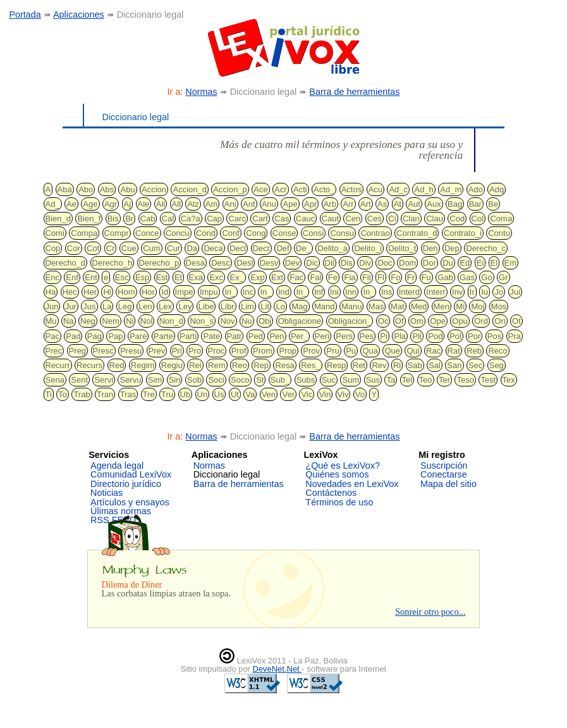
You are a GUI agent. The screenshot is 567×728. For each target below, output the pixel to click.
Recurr (58, 365)
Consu (342, 233)
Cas (282, 219)
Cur (174, 248)
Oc (383, 321)
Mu (51, 321)
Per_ (299, 336)
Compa (84, 233)
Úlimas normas (121, 511)
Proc (216, 351)
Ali (161, 204)
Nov (227, 321)
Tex (509, 380)
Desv (269, 263)
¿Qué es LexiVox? (343, 466)
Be (493, 204)
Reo (240, 365)
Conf (230, 233)
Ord (481, 321)
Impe (184, 292)
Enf (72, 277)
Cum (151, 248)
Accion (154, 189)
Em (511, 263)
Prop (287, 351)
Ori (500, 321)
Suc (329, 380)
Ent (91, 277)
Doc (385, 263)
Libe (206, 306)
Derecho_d (66, 263)
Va (250, 394)
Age (90, 204)
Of (399, 321)
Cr (111, 248)
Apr (310, 204)
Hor (148, 292)
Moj (478, 306)
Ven (269, 394)
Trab (82, 394)
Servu (130, 380)
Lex (165, 306)
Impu (209, 292)
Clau (435, 219)
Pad (73, 336)
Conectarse (444, 474)
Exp (257, 277)
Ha (51, 292)
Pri (177, 351)
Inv (457, 292)
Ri (397, 365)
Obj (265, 321)
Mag (299, 306)
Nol (147, 321)
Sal (435, 365)
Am (212, 204)
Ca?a (191, 219)
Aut (414, 204)
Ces (375, 219)
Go (486, 277)
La (107, 306)
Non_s (202, 321)
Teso (465, 380)
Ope (438, 321)
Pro (195, 351)
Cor (74, 248)
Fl (381, 277)
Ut (235, 394)
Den (430, 248)
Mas (376, 306)
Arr (348, 204)
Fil (367, 277)
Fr (411, 277)
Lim (247, 306)
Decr (261, 248)
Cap (214, 219)
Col (478, 219)
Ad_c (398, 189)
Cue (129, 248)
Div (365, 263)
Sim (155, 380)
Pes (367, 336)
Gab (445, 277)
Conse (284, 233)
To (63, 394)
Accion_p (230, 189)
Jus (89, 306)
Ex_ (236, 277)
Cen (353, 219)
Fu (426, 277)
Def (283, 248)
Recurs (89, 365)
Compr (117, 233)
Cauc (305, 219)
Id (165, 292)
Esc (122, 277)
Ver (288, 394)
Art (366, 204)
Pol (455, 336)
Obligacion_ (350, 321)
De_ (303, 248)
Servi (104, 380)
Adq (497, 189)
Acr (281, 189)
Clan (411, 219)
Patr (235, 336)
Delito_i (368, 248)
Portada (25, 15)
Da (192, 248)
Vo (360, 394)
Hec (70, 292)
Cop (53, 248)
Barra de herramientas (354, 92)
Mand (325, 306)
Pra (515, 336)
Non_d (171, 321)
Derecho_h (113, 263)
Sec (475, 365)
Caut (330, 219)
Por (474, 336)
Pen (277, 336)
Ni (130, 321)
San (454, 365)
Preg (77, 351)
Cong (256, 233)
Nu (247, 321)
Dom (407, 263)
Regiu (172, 365)
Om (417, 321)
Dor (430, 263)
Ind (284, 292)
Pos (494, 336)
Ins (387, 292)
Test (488, 380)
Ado (476, 189)
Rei (195, 365)
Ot (516, 321)
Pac (52, 336)
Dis (347, 263)
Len (145, 306)
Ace (260, 189)
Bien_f (89, 219)
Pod (435, 336)
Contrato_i (463, 233)
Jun (52, 306)
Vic (307, 394)
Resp (336, 365)
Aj (128, 204)
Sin (175, 380)
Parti (188, 336)
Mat (398, 306)
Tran (105, 394)
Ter (444, 380)
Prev (157, 351)
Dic (312, 263)
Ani (230, 204)
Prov (311, 351)
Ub (186, 394)
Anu (269, 204)
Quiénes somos (337, 474)
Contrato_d (417, 233)
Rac (433, 351)
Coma (501, 219)
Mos (499, 306)
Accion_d (189, 189)
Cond (206, 233)
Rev (379, 365)
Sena (55, 380)
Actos (352, 189)
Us (219, 394)
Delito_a (332, 248)
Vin (325, 394)
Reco (497, 351)
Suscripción (444, 466)
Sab (415, 365)
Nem (110, 321)
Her (90, 292)
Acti (300, 189)
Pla (400, 336)
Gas (467, 277)
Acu (375, 189)
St (260, 380)
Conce (147, 233)
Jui (515, 292)
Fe (333, 277)
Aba (65, 189)
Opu (460, 321)
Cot (93, 248)
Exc (216, 277)
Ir (472, 292)
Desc (221, 263)
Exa (196, 277)
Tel (407, 380)
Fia (350, 277)
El (494, 263)
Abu (127, 189)
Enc (52, 277)
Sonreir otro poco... (430, 612)
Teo (426, 380)
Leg (125, 306)
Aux (434, 204)
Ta (391, 380)
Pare (138, 336)
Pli (417, 336)
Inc (248, 292)
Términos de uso (339, 502)
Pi (384, 336)
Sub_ (280, 380)
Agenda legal (117, 466)
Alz (193, 204)
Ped (256, 336)
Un (203, 394)
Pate (211, 336)
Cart (260, 219)
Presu (131, 351)
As (382, 204)
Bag (455, 204)
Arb (330, 204)
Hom (126, 292)
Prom (263, 351)
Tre (149, 394)
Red (117, 365)
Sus (373, 380)
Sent (79, 380)
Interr (436, 292)
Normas (201, 92)
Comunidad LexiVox (131, 474)
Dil (330, 263)
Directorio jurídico (126, 484)
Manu (352, 306)
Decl (238, 248)
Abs (107, 189)
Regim (143, 365)
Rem (216, 365)
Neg (88, 321)
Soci (216, 380)
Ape (290, 204)
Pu (351, 351)
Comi (55, 233)
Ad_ (53, 204)
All (176, 204)
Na (69, 321)
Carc (237, 219)
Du (448, 263)
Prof (239, 351)
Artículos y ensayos (130, 502)
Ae (71, 204)
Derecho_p (159, 263)
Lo (280, 306)
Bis (113, 219)
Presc (103, 351)
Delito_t (402, 248)
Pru (332, 351)
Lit (265, 306)
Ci (392, 219)
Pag (94, 336)
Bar (475, 204)
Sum (351, 380)
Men (442, 306)
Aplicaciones (79, 15)
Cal (168, 219)
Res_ (310, 365)
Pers (344, 336)
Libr (228, 306)
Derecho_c (486, 248)
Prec (54, 351)
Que (392, 351)
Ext (277, 277)
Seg (497, 365)
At (398, 204)
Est (162, 277)
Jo (499, 292)
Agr (111, 204)
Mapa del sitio (448, 484)
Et (178, 277)
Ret (359, 365)
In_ (230, 292)
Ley (185, 306)
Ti (49, 394)
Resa (284, 365)
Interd (409, 292)
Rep (261, 365)
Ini (334, 292)
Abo (86, 189)
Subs (306, 380)
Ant (249, 204)
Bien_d (58, 219)
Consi (313, 233)
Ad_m (451, 189)
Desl (245, 263)
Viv (343, 394)
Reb (474, 351)
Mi (460, 306)
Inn (351, 292)
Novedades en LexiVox (352, 484)
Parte (163, 336)
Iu (485, 292)
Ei (480, 263)
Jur (71, 306)
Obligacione (300, 321)
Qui (413, 351)
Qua (370, 351)
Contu (499, 233)
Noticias (107, 493)
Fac (296, 277)
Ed (465, 263)
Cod (457, 219)
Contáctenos (331, 493)
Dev (292, 263)
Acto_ (324, 189)
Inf (319, 292)
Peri (322, 336)
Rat (454, 351)
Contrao (375, 233)
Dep (452, 248)
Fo (395, 277)
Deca (213, 248)
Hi (107, 292)
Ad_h (424, 189)
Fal (315, 277)
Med (419, 306)
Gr (503, 277)
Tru (167, 394)
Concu (178, 233)
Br (129, 219)
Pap (115, 336)
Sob (194, 380)
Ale (144, 204)
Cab (148, 219)
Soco (240, 380)
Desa (195, 263)
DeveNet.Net (277, 669)
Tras (128, 394)
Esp (142, 277)
